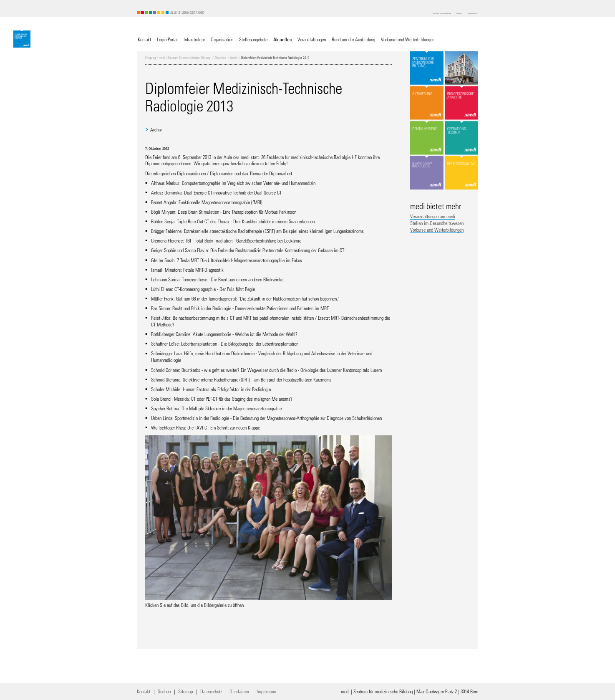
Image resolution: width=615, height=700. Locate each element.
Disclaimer (239, 691)
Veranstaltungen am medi (433, 216)
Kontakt (144, 691)
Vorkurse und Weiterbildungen (437, 230)
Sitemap (185, 691)
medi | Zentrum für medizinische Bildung (185, 58)
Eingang (151, 58)
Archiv (234, 58)
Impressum (266, 691)
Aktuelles (220, 58)
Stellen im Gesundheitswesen (437, 223)
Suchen (164, 691)
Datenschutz (211, 691)
